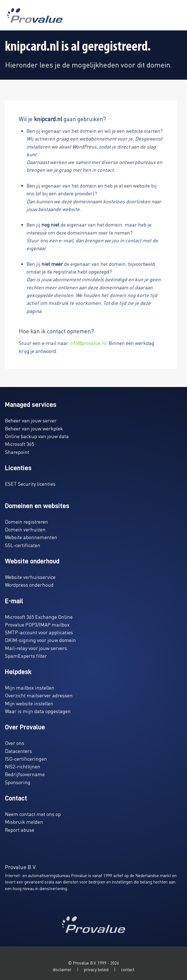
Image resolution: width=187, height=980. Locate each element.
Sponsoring (18, 782)
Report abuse (20, 830)
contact (128, 969)
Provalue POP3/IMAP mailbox (37, 624)
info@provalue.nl (88, 343)
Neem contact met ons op (33, 814)
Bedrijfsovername (25, 774)
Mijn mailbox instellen (30, 687)
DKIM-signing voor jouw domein (40, 640)
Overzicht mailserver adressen (39, 695)
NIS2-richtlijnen (23, 766)
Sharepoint (17, 452)
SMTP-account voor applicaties (39, 632)
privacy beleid (96, 969)
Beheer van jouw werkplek (34, 428)
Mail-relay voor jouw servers (36, 648)
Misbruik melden (24, 822)
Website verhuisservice (30, 577)
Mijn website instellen (29, 703)
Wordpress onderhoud (29, 585)
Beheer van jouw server (31, 420)
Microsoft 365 (19, 444)
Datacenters (19, 751)
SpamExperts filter (26, 656)
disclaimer (62, 969)
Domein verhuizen (25, 529)
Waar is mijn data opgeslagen (38, 711)
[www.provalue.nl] (35, 15)
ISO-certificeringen (26, 759)
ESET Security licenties (30, 484)
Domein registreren (27, 522)
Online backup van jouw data (37, 436)
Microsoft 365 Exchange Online (39, 617)
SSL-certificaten (23, 545)
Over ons (15, 743)
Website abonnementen (31, 537)
